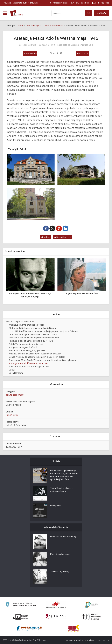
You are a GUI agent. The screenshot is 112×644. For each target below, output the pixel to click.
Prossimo (82, 53)
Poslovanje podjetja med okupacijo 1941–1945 (31, 341)
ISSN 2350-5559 (102, 640)
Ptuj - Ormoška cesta (60, 554)
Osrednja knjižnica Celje (82, 45)
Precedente (31, 53)
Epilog (12, 370)
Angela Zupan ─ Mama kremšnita (82, 293)
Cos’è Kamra (69, 640)
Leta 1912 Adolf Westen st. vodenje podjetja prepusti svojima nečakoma (43, 331)
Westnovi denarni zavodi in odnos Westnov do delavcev (35, 354)
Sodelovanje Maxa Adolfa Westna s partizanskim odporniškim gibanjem (43, 360)
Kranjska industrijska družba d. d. (24, 347)
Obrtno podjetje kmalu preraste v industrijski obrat (33, 328)
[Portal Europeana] (91, 605)
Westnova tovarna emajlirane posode (27, 325)
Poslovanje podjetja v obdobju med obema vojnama (34, 338)
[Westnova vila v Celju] (31, 170)
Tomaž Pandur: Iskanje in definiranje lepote (62, 490)
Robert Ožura (12, 415)
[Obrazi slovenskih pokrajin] (91, 617)
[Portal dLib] (21, 617)
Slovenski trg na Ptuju (60, 572)
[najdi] (89, 13)
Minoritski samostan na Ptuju (64, 537)
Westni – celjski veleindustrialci (20, 322)
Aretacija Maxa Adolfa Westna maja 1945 (28, 363)
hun (87, 3)
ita (82, 3)
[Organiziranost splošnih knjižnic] (56, 605)
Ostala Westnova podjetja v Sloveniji (26, 344)
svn (72, 3)
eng (78, 3)
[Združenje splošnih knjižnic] (74, 628)
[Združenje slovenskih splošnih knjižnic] (56, 617)
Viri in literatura (16, 373)
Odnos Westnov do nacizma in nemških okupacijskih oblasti (37, 357)
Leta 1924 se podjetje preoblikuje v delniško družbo (33, 334)
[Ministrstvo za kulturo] (21, 605)
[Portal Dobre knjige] (29, 628)
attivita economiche (15, 395)
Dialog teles (56, 506)
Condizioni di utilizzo (85, 640)
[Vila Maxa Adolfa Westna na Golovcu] (81, 170)
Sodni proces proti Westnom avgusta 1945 (29, 366)
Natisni (45, 237)
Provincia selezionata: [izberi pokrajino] (20, 3)
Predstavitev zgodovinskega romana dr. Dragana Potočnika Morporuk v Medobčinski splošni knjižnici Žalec (64, 475)
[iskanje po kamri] (68, 13)
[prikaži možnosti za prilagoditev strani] (59, 3)
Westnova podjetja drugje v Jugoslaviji (27, 350)
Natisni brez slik (62, 237)
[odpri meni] (5, 13)
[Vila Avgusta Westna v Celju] (31, 204)
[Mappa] (101, 13)
